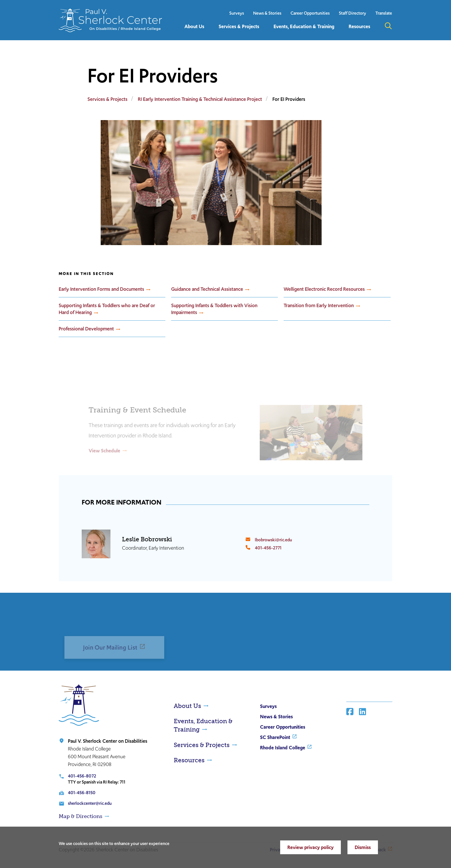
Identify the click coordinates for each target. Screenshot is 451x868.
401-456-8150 (82, 793)
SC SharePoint (275, 737)
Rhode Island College (283, 748)
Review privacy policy (310, 847)
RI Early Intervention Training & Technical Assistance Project (200, 99)
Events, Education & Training (203, 725)
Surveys (237, 13)
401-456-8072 (82, 776)
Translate (384, 13)
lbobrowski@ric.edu (273, 540)
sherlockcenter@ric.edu (90, 803)
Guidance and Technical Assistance (207, 289)
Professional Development (86, 329)
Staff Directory (352, 13)
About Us (187, 706)
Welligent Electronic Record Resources (324, 289)
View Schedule (104, 459)
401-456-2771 (268, 548)
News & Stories (267, 13)
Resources (189, 760)
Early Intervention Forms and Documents (101, 289)
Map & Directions (81, 816)
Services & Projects (107, 99)
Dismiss (363, 847)
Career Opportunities (310, 13)
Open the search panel (388, 26)
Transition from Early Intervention (319, 305)
